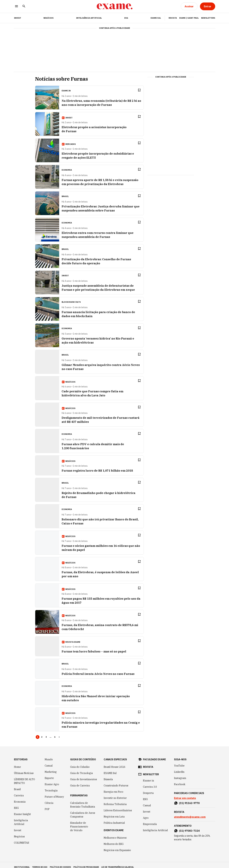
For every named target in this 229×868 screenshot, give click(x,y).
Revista (173, 18)
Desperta (148, 789)
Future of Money (54, 793)
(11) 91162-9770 (189, 799)
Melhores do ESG (114, 840)
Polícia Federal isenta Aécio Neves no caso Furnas (98, 670)
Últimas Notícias (24, 769)
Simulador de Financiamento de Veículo (79, 822)
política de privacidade (86, 863)
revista (148, 763)
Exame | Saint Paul (189, 18)
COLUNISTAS (22, 839)
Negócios (49, 18)
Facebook (180, 780)
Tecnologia (51, 786)
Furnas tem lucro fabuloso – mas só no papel (94, 647)
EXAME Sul (156, 18)
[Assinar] (189, 6)
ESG (126, 18)
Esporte (49, 774)
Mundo (49, 755)
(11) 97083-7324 (189, 827)
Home (17, 763)
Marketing (51, 768)
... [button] (50, 733)
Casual (49, 762)
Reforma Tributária (115, 800)
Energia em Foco (113, 788)
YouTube (179, 762)
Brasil (17, 785)
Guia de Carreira (80, 781)
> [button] (59, 733)
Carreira (19, 791)
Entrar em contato (185, 794)
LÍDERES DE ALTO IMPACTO (24, 777)
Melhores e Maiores (115, 834)
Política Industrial (114, 819)
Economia (20, 798)
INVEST (18, 18)
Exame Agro (52, 780)
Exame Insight (22, 810)
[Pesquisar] (24, 6)
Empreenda (150, 820)
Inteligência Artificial (89, 18)
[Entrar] (208, 6)
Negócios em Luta (114, 813)
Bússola (108, 775)
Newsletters (208, 18)
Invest (18, 826)
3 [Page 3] (46, 733)
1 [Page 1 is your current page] (38, 733)
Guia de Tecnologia (82, 769)
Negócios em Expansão (117, 846)
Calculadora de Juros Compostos (83, 811)
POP (47, 805)
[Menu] (16, 6)
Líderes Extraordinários (118, 806)
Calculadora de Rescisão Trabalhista (83, 801)
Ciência (49, 799)
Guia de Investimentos (84, 775)
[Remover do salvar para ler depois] (145, 90)
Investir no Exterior (115, 794)
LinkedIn (179, 768)
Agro (146, 814)
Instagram (180, 774)
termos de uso (40, 863)
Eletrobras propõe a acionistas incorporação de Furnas (102, 127)
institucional (22, 863)
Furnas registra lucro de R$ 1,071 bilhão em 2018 (97, 467)
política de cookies (60, 863)
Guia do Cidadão (80, 763)
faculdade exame (154, 755)
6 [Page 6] (55, 733)
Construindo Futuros (116, 781)
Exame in (149, 776)
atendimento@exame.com (190, 813)
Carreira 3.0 (150, 783)
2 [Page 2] (42, 733)
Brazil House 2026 (115, 763)
